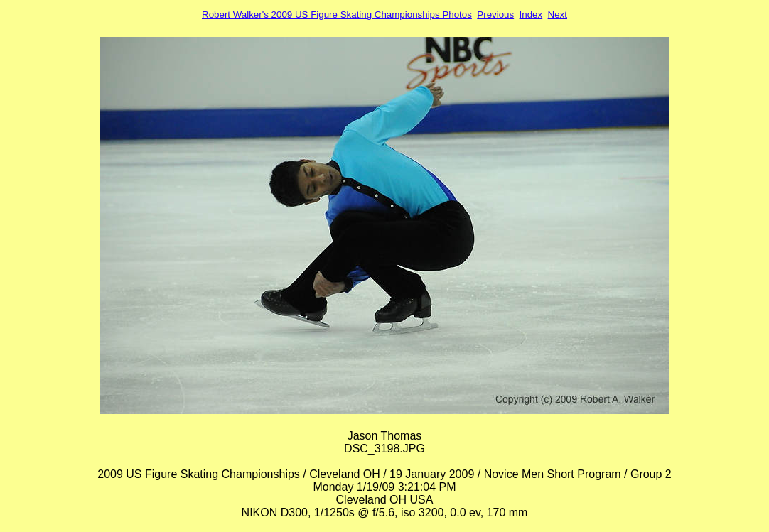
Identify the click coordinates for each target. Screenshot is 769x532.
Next (558, 15)
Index (531, 15)
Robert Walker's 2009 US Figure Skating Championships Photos (337, 15)
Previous (495, 15)
